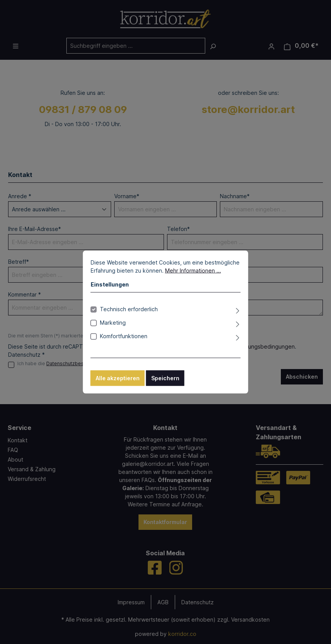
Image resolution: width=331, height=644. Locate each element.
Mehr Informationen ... (193, 271)
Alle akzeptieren (118, 378)
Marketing (113, 323)
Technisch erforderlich (129, 309)
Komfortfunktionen (124, 336)
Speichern (165, 378)
